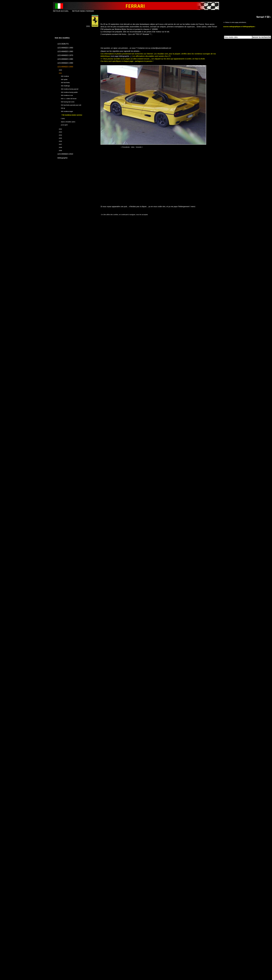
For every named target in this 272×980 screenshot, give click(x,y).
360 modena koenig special (67, 89)
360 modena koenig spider (66, 92)
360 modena (62, 76)
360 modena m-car (64, 95)
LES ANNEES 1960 (64, 51)
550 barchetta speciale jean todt (68, 105)
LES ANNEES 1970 (64, 55)
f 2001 (60, 118)
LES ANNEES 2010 (64, 153)
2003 (58, 132)
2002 (58, 129)
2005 (58, 138)
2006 (58, 141)
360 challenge (62, 85)
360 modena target (64, 111)
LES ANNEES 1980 (64, 59)
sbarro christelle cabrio (65, 121)
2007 (58, 144)
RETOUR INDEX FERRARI (83, 11)
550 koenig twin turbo (65, 101)
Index (133, 147)
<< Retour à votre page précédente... (235, 22)
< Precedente (125, 147)
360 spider (61, 79)
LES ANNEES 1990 (64, 62)
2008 (58, 147)
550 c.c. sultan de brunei (66, 98)
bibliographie (61, 157)
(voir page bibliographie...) (121, 56)
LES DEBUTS (62, 43)
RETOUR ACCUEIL (61, 11)
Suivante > (139, 147)
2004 (58, 135)
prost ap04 (61, 124)
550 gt (60, 108)
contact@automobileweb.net (161, 48)
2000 (58, 70)
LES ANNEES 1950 (64, 47)
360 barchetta (62, 82)
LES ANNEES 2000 (64, 66)
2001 (58, 73)
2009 (58, 150)
